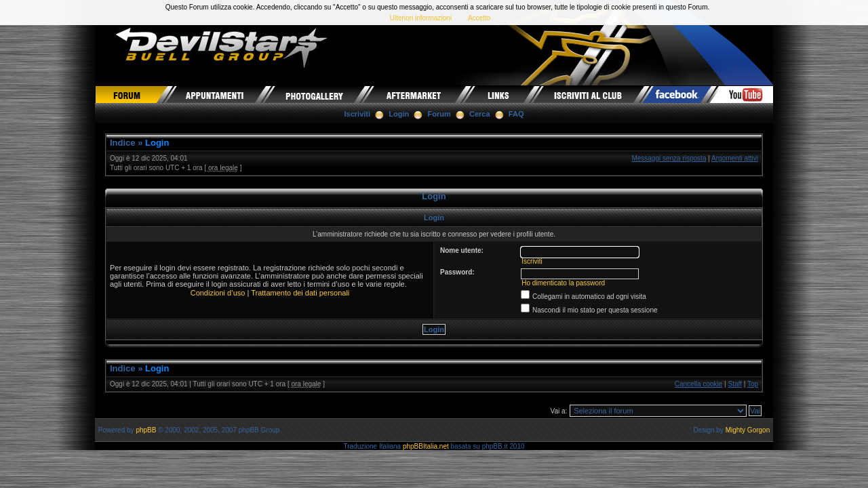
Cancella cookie (699, 384)
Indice (123, 143)
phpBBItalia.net (426, 446)
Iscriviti (358, 114)
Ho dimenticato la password (563, 283)
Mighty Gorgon (748, 430)
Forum (439, 114)
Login (399, 114)
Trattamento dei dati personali (300, 293)
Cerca (480, 114)
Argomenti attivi (735, 158)
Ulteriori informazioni (421, 18)
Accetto (479, 18)
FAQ (516, 114)
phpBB (146, 430)
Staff (735, 384)
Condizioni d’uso (218, 293)
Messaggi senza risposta (669, 158)
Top (753, 384)
